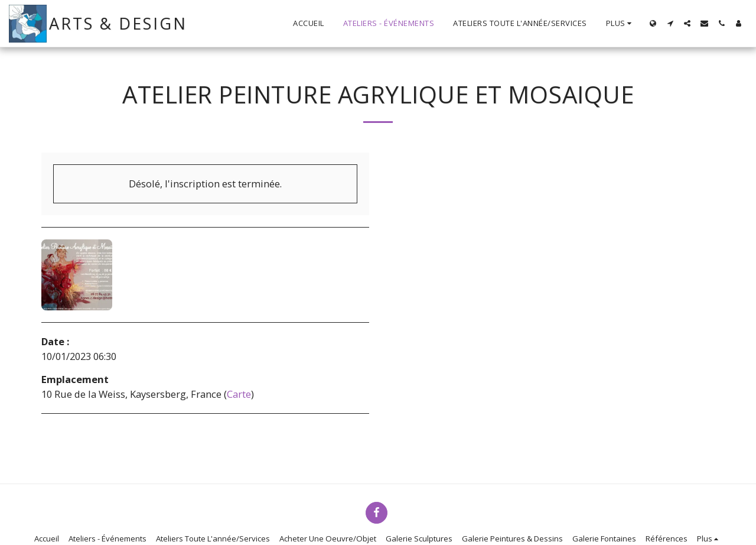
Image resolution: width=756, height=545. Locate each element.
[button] (670, 23)
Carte (239, 394)
